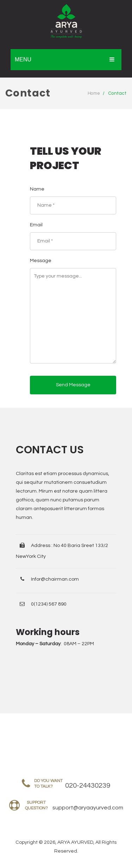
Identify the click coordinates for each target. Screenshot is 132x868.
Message (41, 261)
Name (37, 189)
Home (94, 93)
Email (36, 225)
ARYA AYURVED (75, 842)
